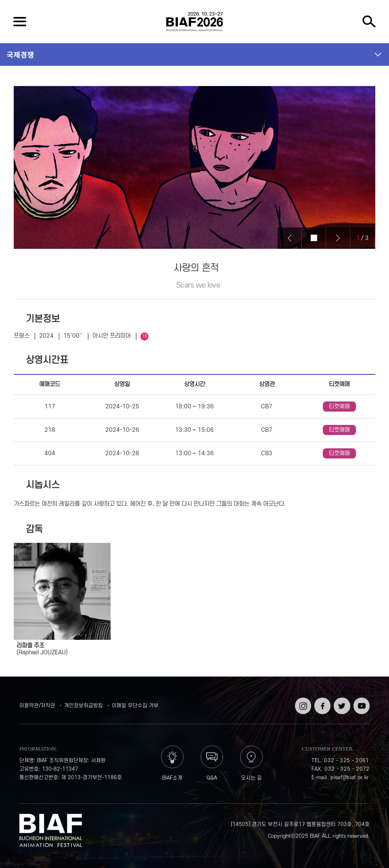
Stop (314, 238)
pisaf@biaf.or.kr (350, 778)
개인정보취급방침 (84, 706)
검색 (369, 22)
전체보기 (20, 22)
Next (338, 238)
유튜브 (361, 700)
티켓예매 (339, 407)
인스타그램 (302, 703)
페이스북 (322, 703)
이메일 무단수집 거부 (135, 706)
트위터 (341, 700)
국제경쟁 (20, 55)
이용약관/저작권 (37, 706)
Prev (290, 238)
